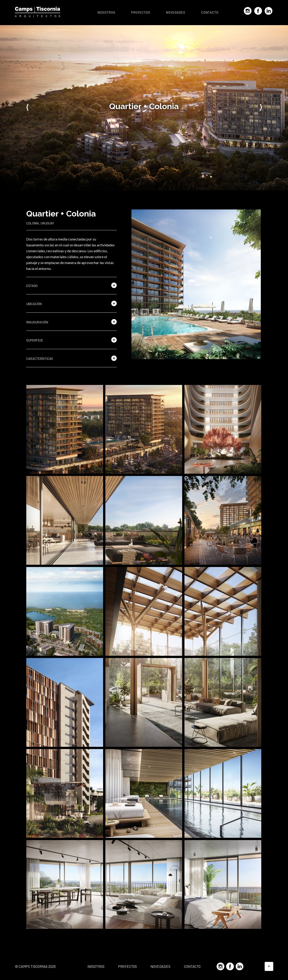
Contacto (210, 12)
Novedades (176, 12)
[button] (71, 286)
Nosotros (106, 12)
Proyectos (141, 12)
